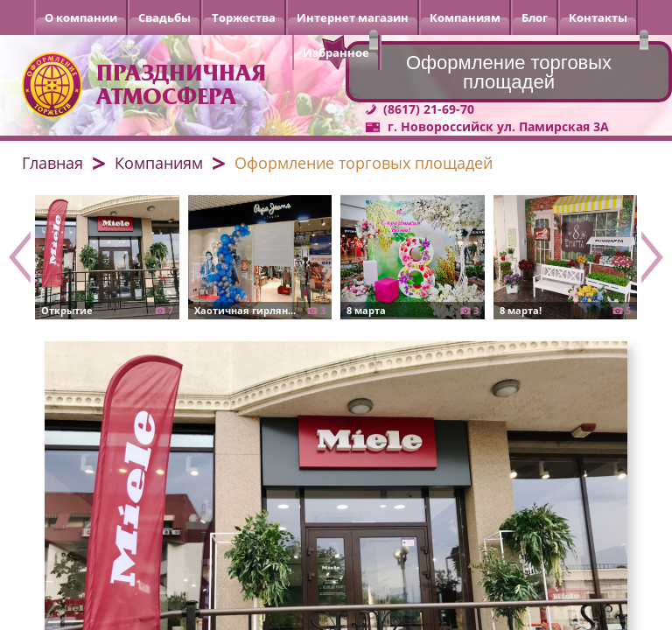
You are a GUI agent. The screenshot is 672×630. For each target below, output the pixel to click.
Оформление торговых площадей (364, 163)
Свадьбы (164, 17)
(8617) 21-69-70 (429, 109)
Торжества (244, 17)
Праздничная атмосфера (181, 85)
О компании (81, 17)
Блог (535, 17)
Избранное (336, 52)
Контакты (598, 17)
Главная (52, 163)
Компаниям (465, 17)
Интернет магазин (353, 17)
